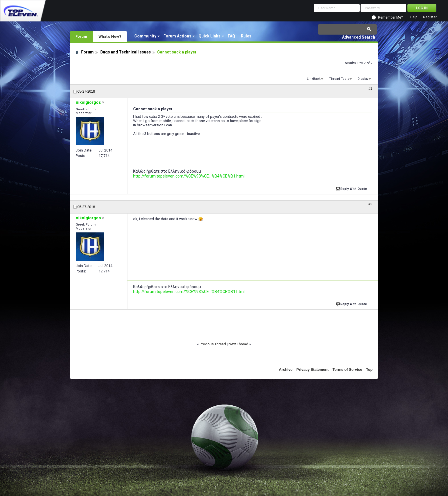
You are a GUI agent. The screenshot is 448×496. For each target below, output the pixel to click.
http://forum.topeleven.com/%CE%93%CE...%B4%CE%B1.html (189, 176)
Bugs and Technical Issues (126, 52)
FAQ (231, 36)
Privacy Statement (312, 369)
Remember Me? (390, 17)
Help (414, 17)
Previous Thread (213, 344)
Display (363, 79)
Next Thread (238, 344)
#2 (370, 204)
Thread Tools (339, 79)
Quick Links (210, 36)
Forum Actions (177, 36)
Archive (286, 369)
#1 (370, 89)
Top (369, 369)
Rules (246, 36)
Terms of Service (347, 369)
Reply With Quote (352, 188)
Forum (81, 36)
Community (145, 36)
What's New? (110, 36)
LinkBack (314, 79)
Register (430, 17)
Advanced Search (359, 37)
